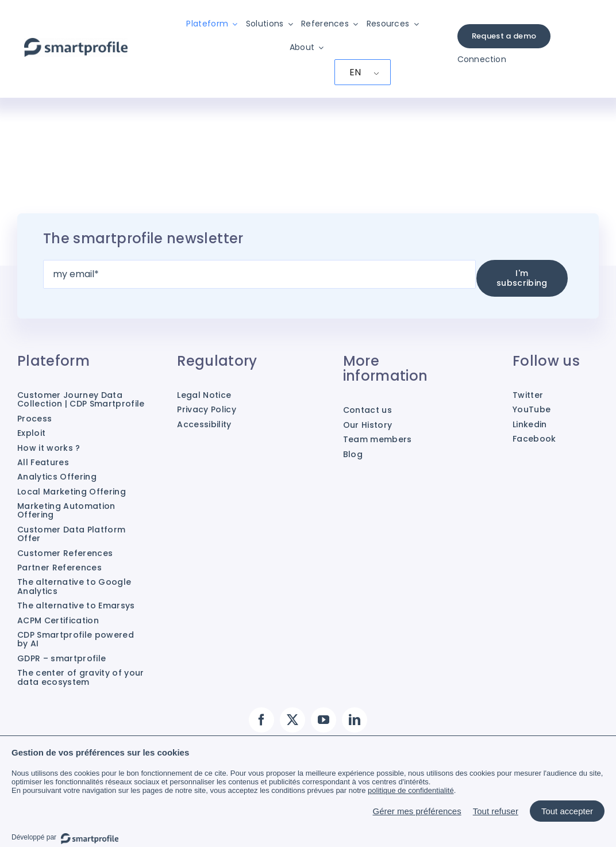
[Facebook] (261, 720)
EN (355, 72)
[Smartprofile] (76, 44)
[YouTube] (324, 720)
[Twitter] (292, 720)
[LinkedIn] (355, 720)
